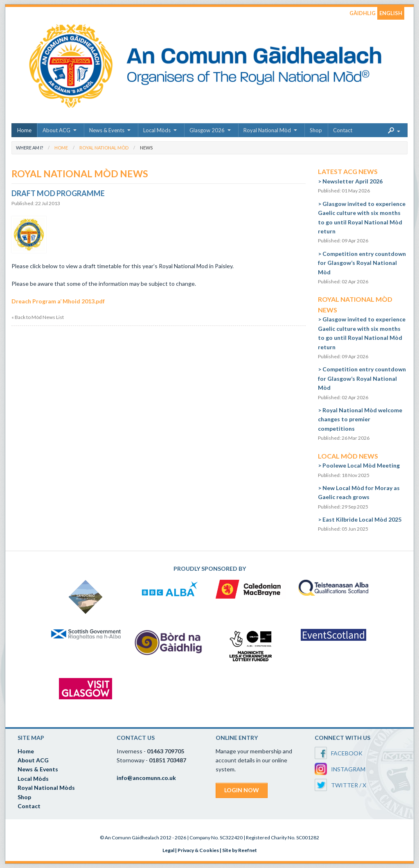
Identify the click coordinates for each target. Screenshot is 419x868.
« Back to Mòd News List (38, 317)
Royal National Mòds (46, 788)
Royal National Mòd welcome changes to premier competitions (360, 419)
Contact (343, 130)
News (146, 148)
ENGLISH (391, 13)
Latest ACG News (348, 171)
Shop (316, 130)
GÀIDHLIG (363, 13)
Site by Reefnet (240, 850)
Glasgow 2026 (207, 130)
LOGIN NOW (242, 790)
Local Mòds (157, 130)
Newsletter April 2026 (353, 181)
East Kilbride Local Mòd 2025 (362, 519)
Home (24, 130)
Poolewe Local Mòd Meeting (361, 465)
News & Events (107, 130)
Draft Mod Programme (58, 193)
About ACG (56, 130)
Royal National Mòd (267, 130)
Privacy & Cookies (198, 850)
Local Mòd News (348, 456)
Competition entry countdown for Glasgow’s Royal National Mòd (362, 263)
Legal (168, 850)
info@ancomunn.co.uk (146, 778)
